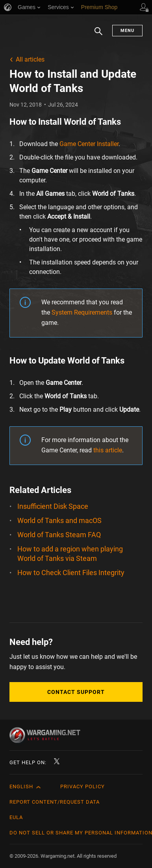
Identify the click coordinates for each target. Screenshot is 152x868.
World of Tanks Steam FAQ (59, 535)
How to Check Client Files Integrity (71, 573)
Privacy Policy (82, 786)
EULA (16, 817)
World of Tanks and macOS (59, 520)
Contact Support (76, 692)
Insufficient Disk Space (53, 506)
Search (98, 35)
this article (108, 450)
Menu (127, 31)
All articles (30, 59)
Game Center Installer (89, 144)
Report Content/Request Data (55, 802)
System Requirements (82, 312)
